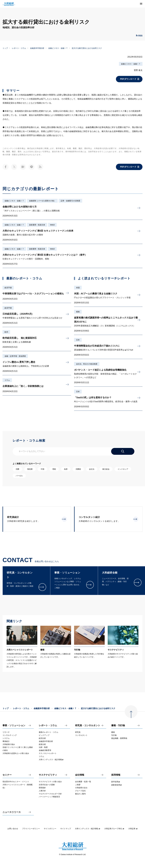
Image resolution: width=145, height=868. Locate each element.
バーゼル (19, 476)
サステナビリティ (48, 775)
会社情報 (80, 775)
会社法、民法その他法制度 (87, 364)
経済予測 (8, 288)
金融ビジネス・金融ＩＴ (58, 48)
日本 (78, 340)
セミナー (7, 775)
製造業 (30, 469)
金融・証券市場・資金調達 (15, 356)
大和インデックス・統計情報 (88, 829)
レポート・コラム (19, 48)
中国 (42, 469)
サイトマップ (66, 829)
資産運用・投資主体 (37, 225)
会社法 (92, 469)
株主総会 (106, 469)
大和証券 (133, 829)
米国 (78, 288)
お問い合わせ (13, 829)
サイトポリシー (50, 829)
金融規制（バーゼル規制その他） (42, 201)
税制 (78, 312)
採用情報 (116, 775)
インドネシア (123, 469)
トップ (5, 48)
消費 (17, 469)
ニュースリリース (12, 812)
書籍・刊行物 (118, 726)
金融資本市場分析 (37, 48)
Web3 (52, 225)
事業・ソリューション (14, 726)
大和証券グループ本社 (114, 829)
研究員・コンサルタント (88, 726)
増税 (54, 469)
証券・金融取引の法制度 (70, 201)
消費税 (78, 469)
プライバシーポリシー (31, 829)
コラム (7, 380)
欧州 (6, 332)
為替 (66, 469)
